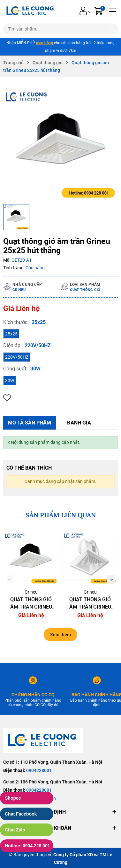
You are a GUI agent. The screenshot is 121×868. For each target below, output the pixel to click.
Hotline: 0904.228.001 (27, 846)
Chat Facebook (21, 814)
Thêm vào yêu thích (7, 398)
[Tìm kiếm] (112, 29)
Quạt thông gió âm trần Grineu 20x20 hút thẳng (31, 607)
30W (10, 381)
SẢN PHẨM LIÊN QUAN (61, 515)
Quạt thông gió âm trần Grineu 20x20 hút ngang (90, 607)
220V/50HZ (17, 357)
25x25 (11, 334)
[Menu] (113, 11)
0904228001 (39, 770)
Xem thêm (60, 635)
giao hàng (45, 43)
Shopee (13, 798)
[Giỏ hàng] (99, 11)
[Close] (9, 443)
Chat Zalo (15, 830)
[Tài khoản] (83, 11)
